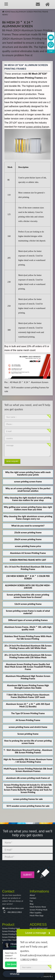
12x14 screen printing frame (28, 604)
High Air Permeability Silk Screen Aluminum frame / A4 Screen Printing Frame (28, 761)
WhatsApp (15, 974)
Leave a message (36, 933)
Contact (33, 898)
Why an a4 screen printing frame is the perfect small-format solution (28, 490)
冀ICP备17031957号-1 (45, 977)
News (13, 12)
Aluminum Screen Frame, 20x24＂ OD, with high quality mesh (28, 628)
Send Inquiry (12, 461)
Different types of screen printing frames (28, 620)
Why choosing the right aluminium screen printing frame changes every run (28, 518)
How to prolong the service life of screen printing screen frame (28, 742)
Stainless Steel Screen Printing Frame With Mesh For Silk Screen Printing (28, 638)
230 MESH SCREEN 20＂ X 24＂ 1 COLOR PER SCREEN (28, 577)
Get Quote (12, 964)
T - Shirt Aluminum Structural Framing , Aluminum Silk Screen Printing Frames (28, 751)
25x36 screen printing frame (28, 533)
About (32, 895)
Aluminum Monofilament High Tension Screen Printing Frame (28, 677)
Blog (32, 904)
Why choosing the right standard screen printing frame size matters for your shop (28, 499)
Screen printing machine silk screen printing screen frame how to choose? (28, 596)
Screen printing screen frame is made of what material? (28, 612)
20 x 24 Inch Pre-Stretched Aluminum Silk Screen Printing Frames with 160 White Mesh (28, 647)
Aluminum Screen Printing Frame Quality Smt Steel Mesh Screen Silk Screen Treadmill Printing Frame (28, 667)
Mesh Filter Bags (37, 916)
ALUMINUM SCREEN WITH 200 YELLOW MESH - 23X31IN (28, 587)
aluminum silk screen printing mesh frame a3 (28, 778)
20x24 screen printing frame (28, 539)
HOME (7, 12)
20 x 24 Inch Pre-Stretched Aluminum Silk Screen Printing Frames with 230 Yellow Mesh (28, 656)
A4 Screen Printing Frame (28, 720)
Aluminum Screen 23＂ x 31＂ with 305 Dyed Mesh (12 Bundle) (28, 705)
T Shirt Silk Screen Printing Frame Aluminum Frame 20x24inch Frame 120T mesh (28, 696)
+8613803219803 (14, 912)
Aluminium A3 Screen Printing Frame (28, 553)
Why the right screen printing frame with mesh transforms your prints (28, 473)
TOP (51, 51)
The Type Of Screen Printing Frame (28, 713)
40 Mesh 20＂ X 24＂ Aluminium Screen (29, 382)
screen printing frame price (28, 546)
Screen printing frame (28, 734)
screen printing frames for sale (28, 799)
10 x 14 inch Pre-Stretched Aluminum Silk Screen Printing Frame (28, 568)
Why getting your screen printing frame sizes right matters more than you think (28, 508)
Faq (31, 901)
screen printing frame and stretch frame (28, 727)
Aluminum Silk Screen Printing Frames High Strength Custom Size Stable (28, 687)
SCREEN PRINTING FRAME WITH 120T (28, 560)
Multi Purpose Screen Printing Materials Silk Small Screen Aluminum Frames (28, 770)
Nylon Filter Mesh (10, 940)
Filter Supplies (36, 913)
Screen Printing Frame (11, 934)
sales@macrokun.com (14, 908)
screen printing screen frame (28, 482)
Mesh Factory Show (38, 907)
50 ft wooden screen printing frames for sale (28, 806)
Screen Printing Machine (12, 937)
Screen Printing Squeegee (13, 931)
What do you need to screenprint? (28, 526)
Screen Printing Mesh (39, 910)
